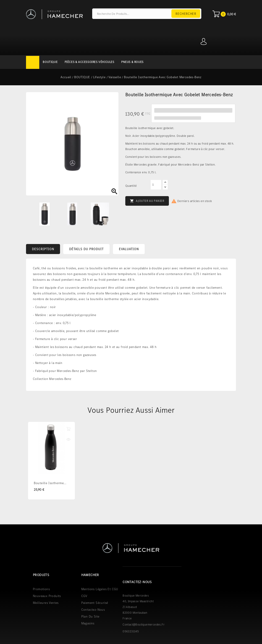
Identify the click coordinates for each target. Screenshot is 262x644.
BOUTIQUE (50, 62)
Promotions (41, 589)
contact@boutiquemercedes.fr (144, 624)
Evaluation (129, 249)
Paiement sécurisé (95, 602)
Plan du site (90, 616)
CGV (84, 596)
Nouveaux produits (47, 596)
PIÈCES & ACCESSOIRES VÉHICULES (89, 62)
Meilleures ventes (46, 602)
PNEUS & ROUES (132, 62)
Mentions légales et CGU (100, 589)
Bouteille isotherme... (50, 483)
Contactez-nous (93, 609)
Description (43, 249)
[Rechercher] (147, 14)
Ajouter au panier (147, 201)
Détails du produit (86, 249)
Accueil (33, 62)
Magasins (88, 623)
